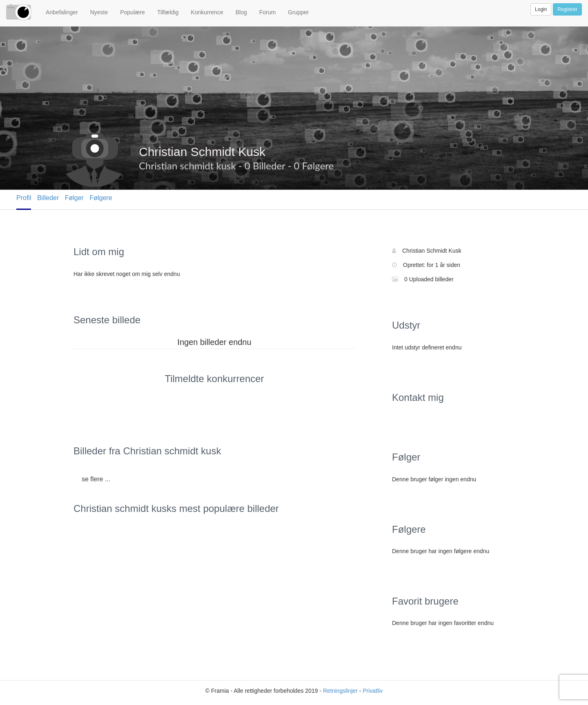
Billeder (48, 198)
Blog (241, 12)
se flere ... (96, 479)
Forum (267, 12)
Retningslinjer (340, 691)
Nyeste (99, 12)
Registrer (567, 9)
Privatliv (373, 691)
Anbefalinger (62, 12)
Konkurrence (207, 12)
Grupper (298, 12)
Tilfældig (168, 12)
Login (541, 9)
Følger (74, 198)
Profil (24, 198)
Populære (133, 12)
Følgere (101, 198)
